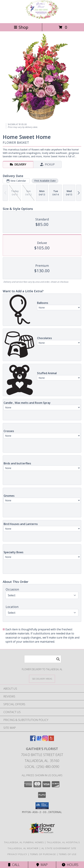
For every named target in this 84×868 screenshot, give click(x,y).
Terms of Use (68, 854)
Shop (21, 27)
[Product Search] (43, 659)
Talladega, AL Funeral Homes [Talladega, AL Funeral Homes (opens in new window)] (24, 842)
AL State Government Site (59, 848)
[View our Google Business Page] (39, 740)
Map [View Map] (42, 865)
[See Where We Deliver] (42, 679)
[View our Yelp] (51, 740)
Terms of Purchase (43, 854)
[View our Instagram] (45, 740)
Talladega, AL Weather (23, 848)
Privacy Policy (17, 854)
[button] (42, 806)
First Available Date (45, 181)
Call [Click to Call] (14, 865)
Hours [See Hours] (70, 865)
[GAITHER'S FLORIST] (42, 18)
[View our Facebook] (33, 740)
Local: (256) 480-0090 (42, 767)
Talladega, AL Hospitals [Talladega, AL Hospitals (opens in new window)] (63, 842)
